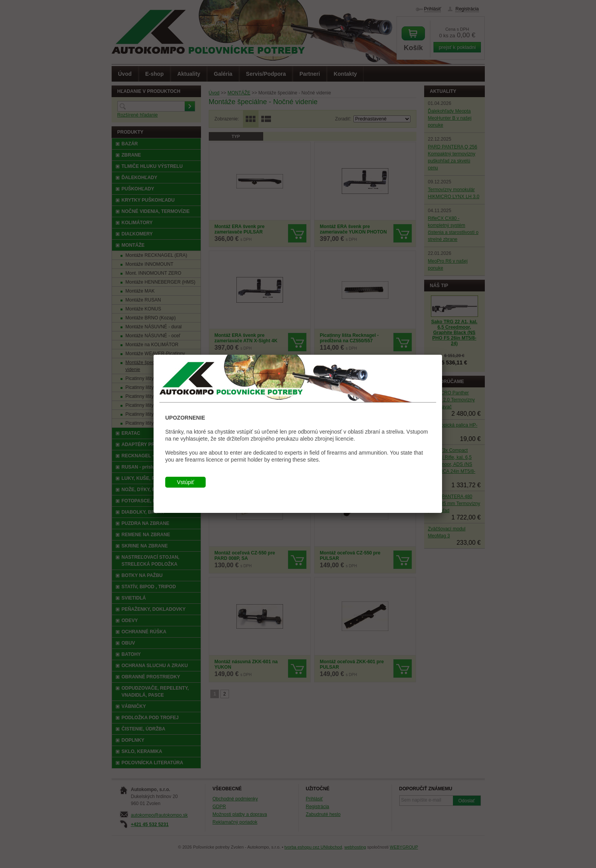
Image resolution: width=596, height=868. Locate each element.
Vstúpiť (185, 482)
